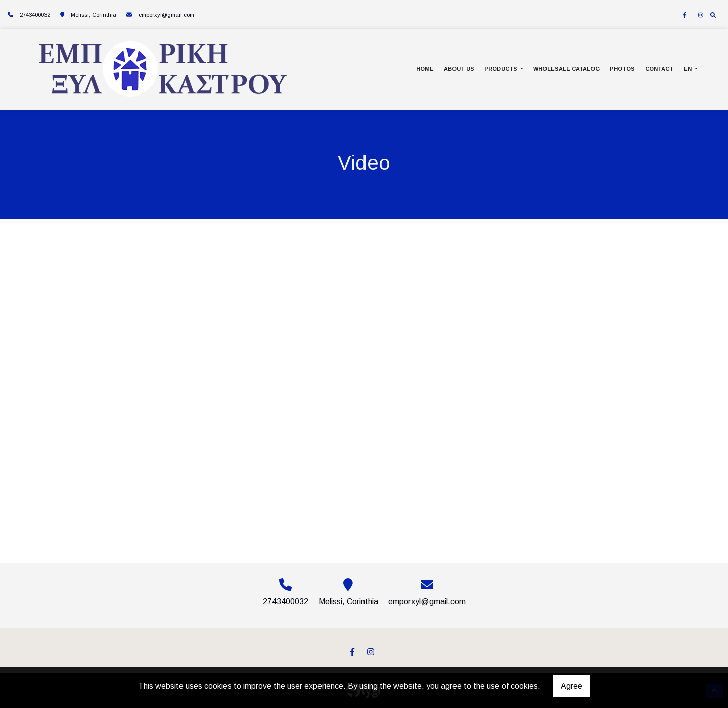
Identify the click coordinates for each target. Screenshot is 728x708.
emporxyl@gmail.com (166, 15)
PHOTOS (622, 69)
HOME (425, 69)
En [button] (688, 69)
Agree (572, 686)
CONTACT (659, 69)
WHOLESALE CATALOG (566, 69)
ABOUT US (459, 69)
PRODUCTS (502, 69)
